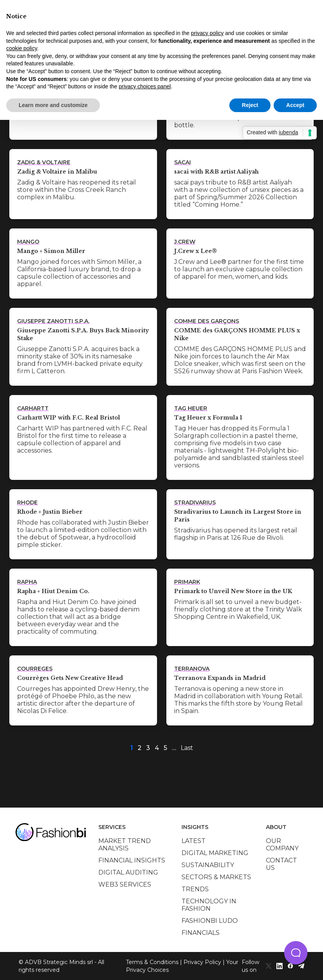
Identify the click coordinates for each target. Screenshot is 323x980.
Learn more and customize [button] (53, 105)
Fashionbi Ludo (210, 921)
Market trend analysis (125, 845)
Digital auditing (128, 872)
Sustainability (208, 865)
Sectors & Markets (216, 877)
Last (187, 748)
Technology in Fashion (209, 905)
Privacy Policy (202, 962)
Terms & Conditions (152, 962)
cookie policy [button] (22, 48)
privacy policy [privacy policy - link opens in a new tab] (207, 33)
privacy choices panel (145, 86)
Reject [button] (250, 105)
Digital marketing (215, 853)
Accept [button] (295, 105)
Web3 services (125, 884)
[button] (296, 953)
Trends (195, 889)
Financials (201, 933)
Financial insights (132, 860)
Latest (194, 841)
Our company (282, 845)
